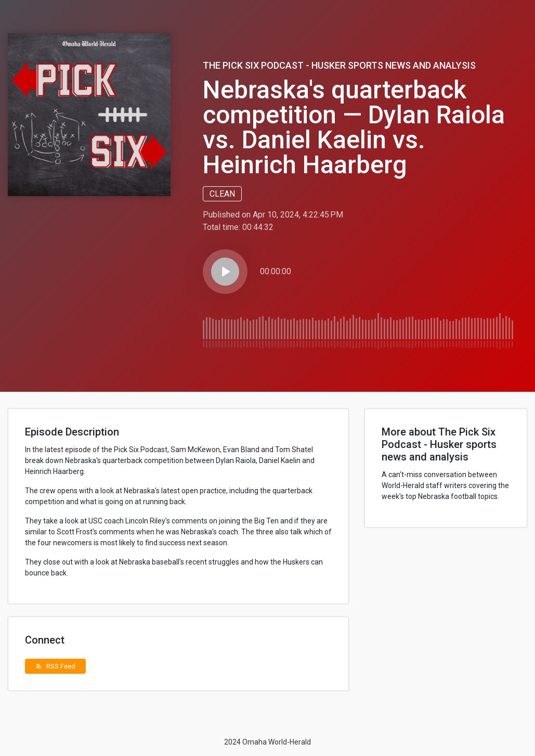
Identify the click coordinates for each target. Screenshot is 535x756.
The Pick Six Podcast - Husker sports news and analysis (339, 65)
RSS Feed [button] (55, 666)
